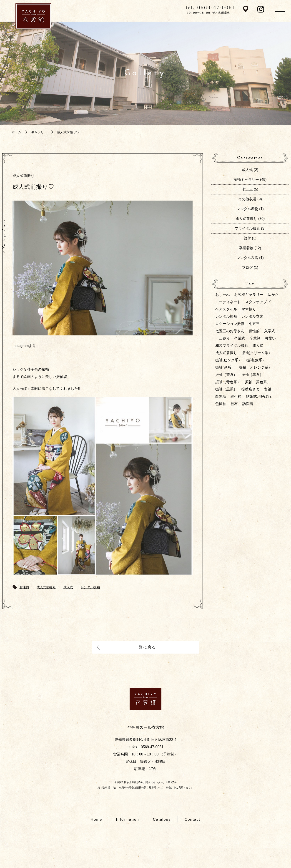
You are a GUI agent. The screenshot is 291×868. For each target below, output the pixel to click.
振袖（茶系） (226, 375)
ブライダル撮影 (247, 228)
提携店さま (251, 389)
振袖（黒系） (226, 389)
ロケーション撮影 (230, 324)
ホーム (16, 132)
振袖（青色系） (228, 382)
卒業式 (240, 338)
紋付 (247, 238)
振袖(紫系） (256, 360)
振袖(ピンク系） (229, 360)
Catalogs (162, 820)
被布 (234, 404)
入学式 (270, 331)
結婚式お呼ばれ (259, 396)
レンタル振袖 (90, 587)
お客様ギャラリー (249, 295)
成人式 (68, 587)
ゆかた (273, 295)
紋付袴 (236, 396)
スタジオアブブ (258, 302)
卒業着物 (246, 248)
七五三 (247, 189)
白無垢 (221, 396)
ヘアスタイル (226, 309)
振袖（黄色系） (258, 382)
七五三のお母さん (230, 331)
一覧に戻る (146, 647)
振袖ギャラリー (246, 180)
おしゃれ (223, 295)
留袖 (268, 389)
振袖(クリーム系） (257, 353)
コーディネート (228, 302)
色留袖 (221, 404)
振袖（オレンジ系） (256, 367)
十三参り (223, 338)
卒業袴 (255, 338)
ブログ (247, 268)
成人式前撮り (23, 176)
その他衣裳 (247, 199)
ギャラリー (39, 132)
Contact (193, 820)
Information (128, 820)
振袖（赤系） (252, 375)
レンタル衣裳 (247, 258)
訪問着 (248, 404)
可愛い (270, 338)
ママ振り (249, 309)
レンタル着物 (247, 209)
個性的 (24, 587)
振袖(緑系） (225, 367)
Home (96, 820)
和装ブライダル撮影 (232, 346)
